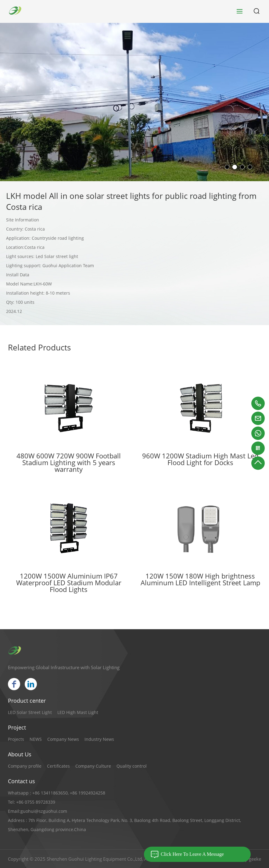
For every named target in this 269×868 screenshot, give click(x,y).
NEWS (36, 739)
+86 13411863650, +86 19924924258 (69, 793)
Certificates (58, 766)
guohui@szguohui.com (44, 811)
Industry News (99, 739)
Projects (16, 739)
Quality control (132, 766)
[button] (227, 167)
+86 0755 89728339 (36, 802)
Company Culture (93, 766)
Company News (63, 739)
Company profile (25, 766)
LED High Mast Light (78, 712)
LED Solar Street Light (30, 712)
